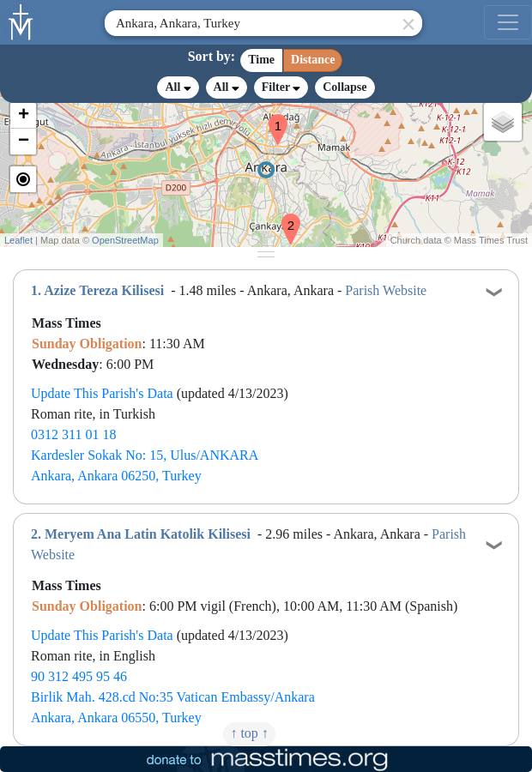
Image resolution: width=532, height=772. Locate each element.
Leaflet (18, 240)
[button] (271, 118)
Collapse (345, 87)
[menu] (508, 22)
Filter (281, 87)
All (178, 87)
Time (261, 60)
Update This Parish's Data (102, 393)
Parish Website (386, 290)
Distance (313, 60)
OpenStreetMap (125, 240)
